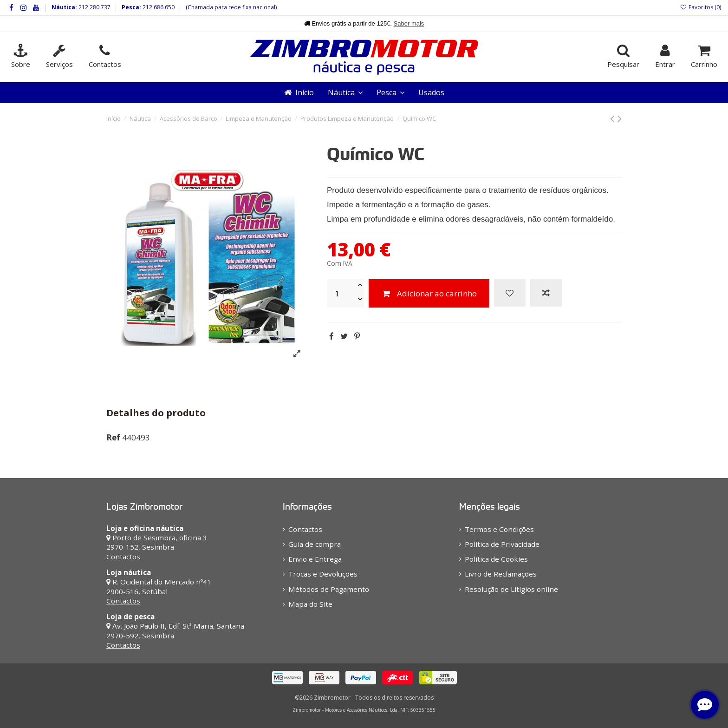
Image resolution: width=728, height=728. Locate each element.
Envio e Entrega (315, 559)
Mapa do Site (310, 604)
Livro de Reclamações (501, 574)
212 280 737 (94, 7)
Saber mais (409, 23)
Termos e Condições (499, 529)
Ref (113, 437)
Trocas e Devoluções (323, 574)
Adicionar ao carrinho (429, 293)
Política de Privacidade (502, 544)
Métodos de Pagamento (329, 589)
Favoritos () (701, 7)
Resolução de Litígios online (511, 589)
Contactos (123, 557)
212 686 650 (158, 7)
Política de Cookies (496, 559)
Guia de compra (315, 544)
